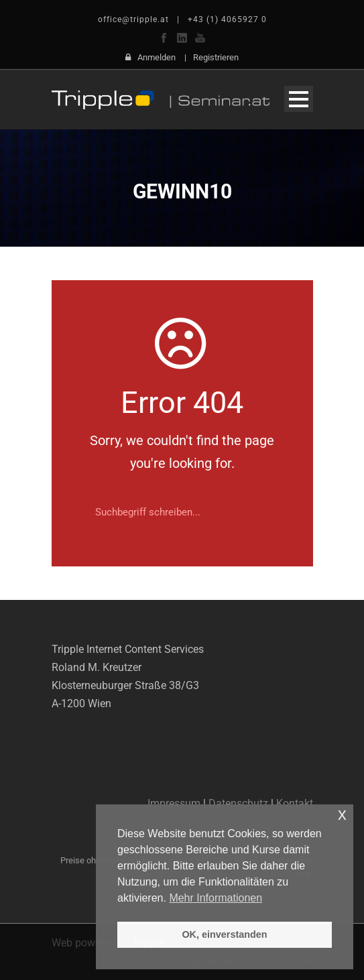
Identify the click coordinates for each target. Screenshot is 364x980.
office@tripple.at (133, 19)
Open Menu (299, 99)
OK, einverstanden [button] (224, 934)
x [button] (342, 814)
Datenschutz (238, 803)
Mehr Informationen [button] (216, 898)
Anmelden (157, 57)
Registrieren (216, 57)
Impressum (174, 803)
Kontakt (295, 803)
